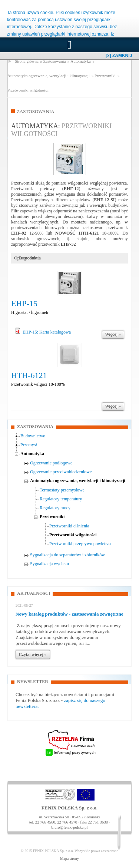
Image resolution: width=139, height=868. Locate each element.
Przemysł (29, 445)
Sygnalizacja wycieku (49, 564)
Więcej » (113, 334)
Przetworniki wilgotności (28, 90)
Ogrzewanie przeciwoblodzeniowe (61, 472)
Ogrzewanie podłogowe (51, 463)
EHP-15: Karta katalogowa (47, 332)
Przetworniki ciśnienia (69, 526)
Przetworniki (105, 76)
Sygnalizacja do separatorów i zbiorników (67, 555)
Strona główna (27, 61)
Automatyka (80, 61)
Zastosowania (54, 61)
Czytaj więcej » (33, 655)
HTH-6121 (29, 375)
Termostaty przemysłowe (62, 490)
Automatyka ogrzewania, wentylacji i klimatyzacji (49, 76)
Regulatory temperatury (61, 499)
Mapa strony (69, 859)
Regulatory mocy (55, 508)
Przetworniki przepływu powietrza (80, 544)
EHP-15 (24, 303)
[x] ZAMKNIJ (119, 56)
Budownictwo (33, 436)
